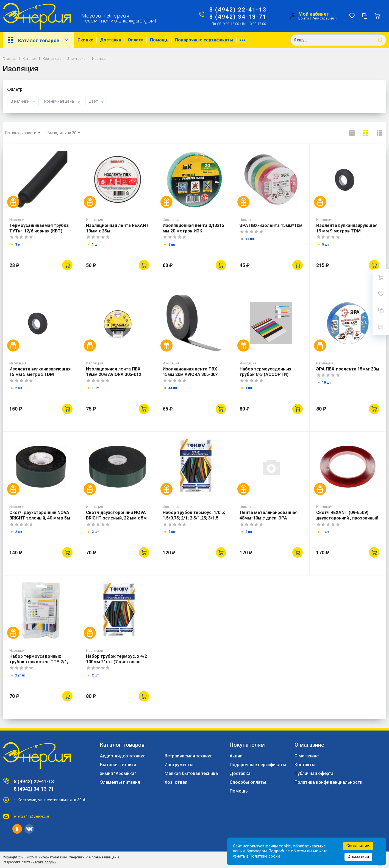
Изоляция (18, 220)
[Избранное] (352, 16)
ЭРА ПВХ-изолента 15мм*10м (271, 225)
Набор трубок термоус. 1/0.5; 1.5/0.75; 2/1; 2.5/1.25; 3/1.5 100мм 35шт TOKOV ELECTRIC (194, 521)
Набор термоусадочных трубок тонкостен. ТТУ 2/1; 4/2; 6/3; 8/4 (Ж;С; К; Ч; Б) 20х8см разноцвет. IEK (39, 665)
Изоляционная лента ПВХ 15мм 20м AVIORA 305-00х (190, 372)
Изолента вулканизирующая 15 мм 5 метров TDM (40, 372)
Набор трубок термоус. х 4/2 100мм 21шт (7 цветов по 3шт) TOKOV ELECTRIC (116, 662)
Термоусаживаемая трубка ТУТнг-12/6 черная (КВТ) (39, 228)
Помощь (159, 40)
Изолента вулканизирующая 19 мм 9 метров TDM (347, 228)
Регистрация (323, 18)
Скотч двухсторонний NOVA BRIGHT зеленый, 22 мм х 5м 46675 (116, 518)
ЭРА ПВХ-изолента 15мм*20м (348, 369)
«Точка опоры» (45, 862)
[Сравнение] (365, 16)
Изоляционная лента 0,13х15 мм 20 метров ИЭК (193, 228)
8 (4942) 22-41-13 (238, 10)
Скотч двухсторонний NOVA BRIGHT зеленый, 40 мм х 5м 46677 (40, 518)
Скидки (85, 40)
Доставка (111, 40)
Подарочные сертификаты (204, 40)
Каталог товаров (38, 40)
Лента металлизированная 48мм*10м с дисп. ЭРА (269, 515)
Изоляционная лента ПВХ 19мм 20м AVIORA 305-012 (114, 372)
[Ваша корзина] (377, 16)
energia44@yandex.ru (31, 816)
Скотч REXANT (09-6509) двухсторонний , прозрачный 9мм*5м (347, 518)
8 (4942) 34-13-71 (238, 17)
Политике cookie (265, 856)
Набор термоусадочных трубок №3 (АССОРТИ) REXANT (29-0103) (265, 374)
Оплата (136, 40)
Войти (304, 18)
